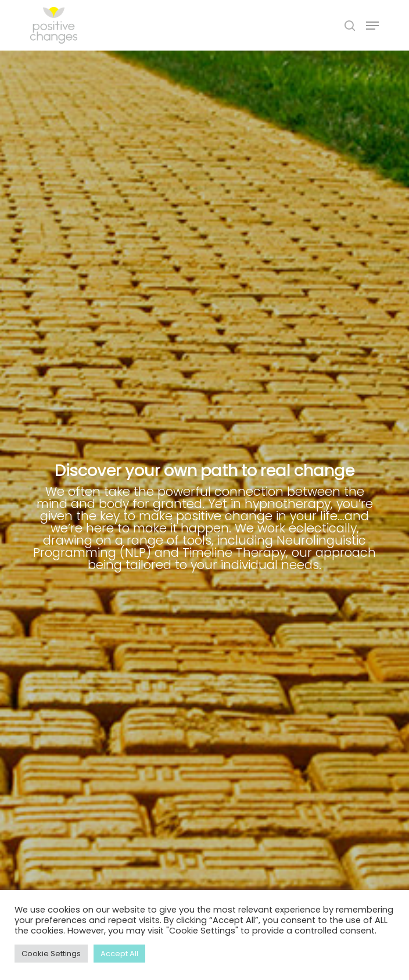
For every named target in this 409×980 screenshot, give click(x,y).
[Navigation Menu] (372, 26)
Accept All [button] (119, 954)
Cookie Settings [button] (51, 954)
